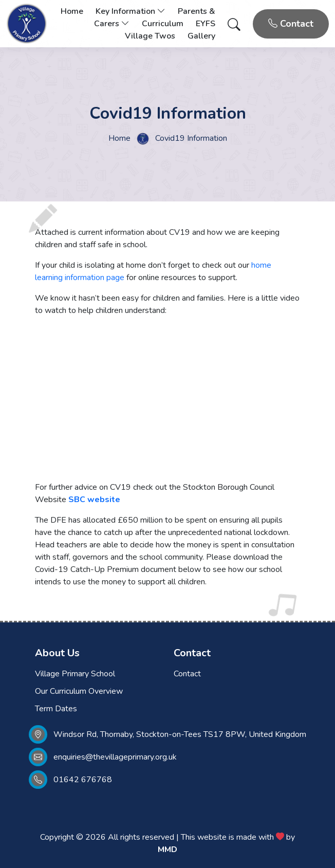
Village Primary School (75, 674)
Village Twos (150, 36)
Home (72, 11)
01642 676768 (83, 780)
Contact (291, 24)
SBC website (94, 500)
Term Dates (56, 709)
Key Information (131, 11)
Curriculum (163, 24)
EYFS (206, 24)
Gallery (201, 36)
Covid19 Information (191, 138)
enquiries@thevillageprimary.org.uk (115, 757)
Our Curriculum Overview (79, 691)
